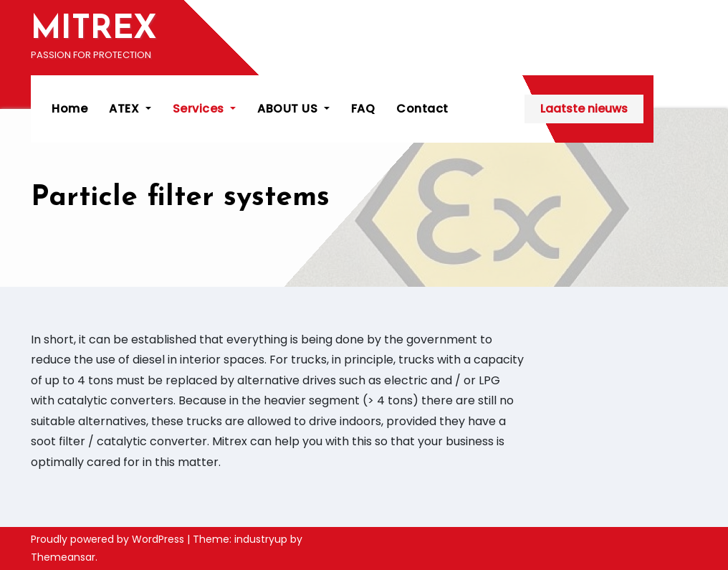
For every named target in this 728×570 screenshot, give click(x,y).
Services (205, 109)
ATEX (131, 109)
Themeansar (63, 557)
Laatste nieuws (627, 109)
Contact (423, 109)
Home (70, 109)
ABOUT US (294, 109)
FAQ (364, 109)
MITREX (94, 30)
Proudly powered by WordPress (109, 539)
